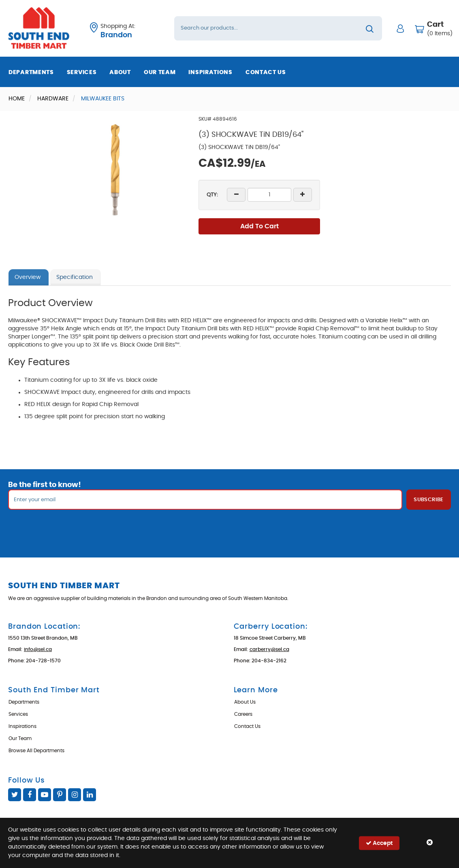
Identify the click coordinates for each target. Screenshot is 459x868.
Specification (75, 277)
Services (82, 72)
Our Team (160, 72)
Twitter (15, 795)
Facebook (30, 795)
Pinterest (60, 795)
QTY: (212, 195)
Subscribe (429, 500)
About (120, 72)
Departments (31, 72)
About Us (245, 702)
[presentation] (230, 528)
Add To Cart (259, 226)
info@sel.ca (38, 649)
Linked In (90, 795)
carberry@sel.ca (269, 649)
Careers (243, 714)
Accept (379, 843)
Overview (28, 277)
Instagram (75, 795)
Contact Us (266, 72)
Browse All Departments (36, 751)
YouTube (45, 795)
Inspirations (210, 72)
